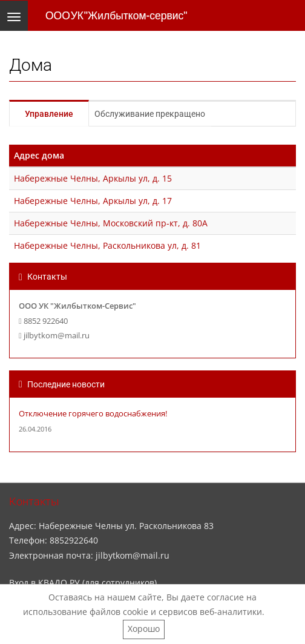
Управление (49, 114)
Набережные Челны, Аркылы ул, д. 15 (93, 178)
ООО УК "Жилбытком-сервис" (116, 16)
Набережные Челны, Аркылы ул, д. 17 (93, 201)
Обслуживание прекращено (150, 114)
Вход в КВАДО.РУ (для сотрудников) (83, 583)
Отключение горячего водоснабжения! (93, 414)
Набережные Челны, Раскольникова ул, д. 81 (107, 245)
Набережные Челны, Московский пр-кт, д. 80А (111, 223)
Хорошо (144, 629)
